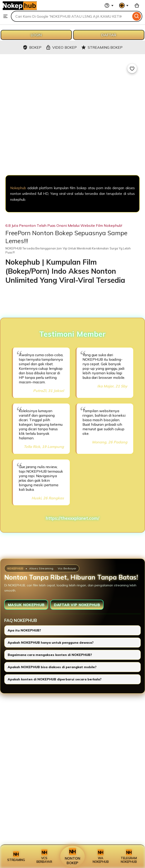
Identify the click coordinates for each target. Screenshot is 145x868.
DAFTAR (109, 35)
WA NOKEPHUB (101, 856)
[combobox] (71, 16)
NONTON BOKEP (72, 856)
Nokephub (18, 188)
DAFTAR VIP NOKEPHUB (77, 605)
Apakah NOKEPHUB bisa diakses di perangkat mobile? (52, 667)
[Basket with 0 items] (137, 5)
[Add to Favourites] (132, 68)
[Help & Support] (109, 5)
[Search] (137, 16)
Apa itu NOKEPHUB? (24, 630)
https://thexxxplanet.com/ (72, 518)
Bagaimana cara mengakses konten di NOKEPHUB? (50, 655)
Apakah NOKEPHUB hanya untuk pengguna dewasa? (51, 643)
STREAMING (16, 856)
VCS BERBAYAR (44, 856)
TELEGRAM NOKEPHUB (129, 856)
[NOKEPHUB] (72, 151)
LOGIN (36, 35)
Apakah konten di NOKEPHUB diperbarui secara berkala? (55, 679)
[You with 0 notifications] (124, 5)
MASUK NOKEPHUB (26, 605)
